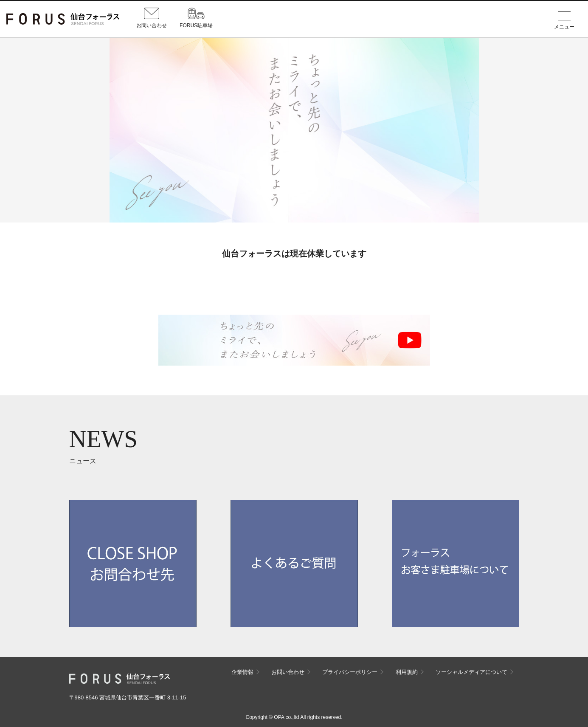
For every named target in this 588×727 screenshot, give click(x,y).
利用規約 (407, 672)
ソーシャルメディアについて (471, 672)
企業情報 (242, 672)
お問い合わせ (288, 672)
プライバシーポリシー (350, 672)
